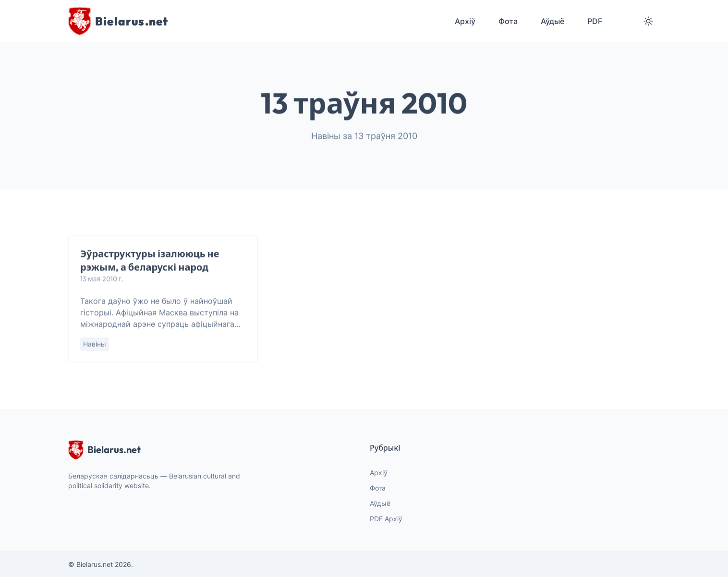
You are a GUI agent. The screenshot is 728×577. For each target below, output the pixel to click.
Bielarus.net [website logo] (104, 450)
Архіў (379, 473)
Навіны (95, 344)
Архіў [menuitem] (465, 21)
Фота (378, 488)
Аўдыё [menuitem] (552, 21)
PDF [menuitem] (595, 21)
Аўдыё (380, 503)
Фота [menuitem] (508, 21)
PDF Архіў (386, 519)
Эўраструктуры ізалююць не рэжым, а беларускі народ (150, 261)
